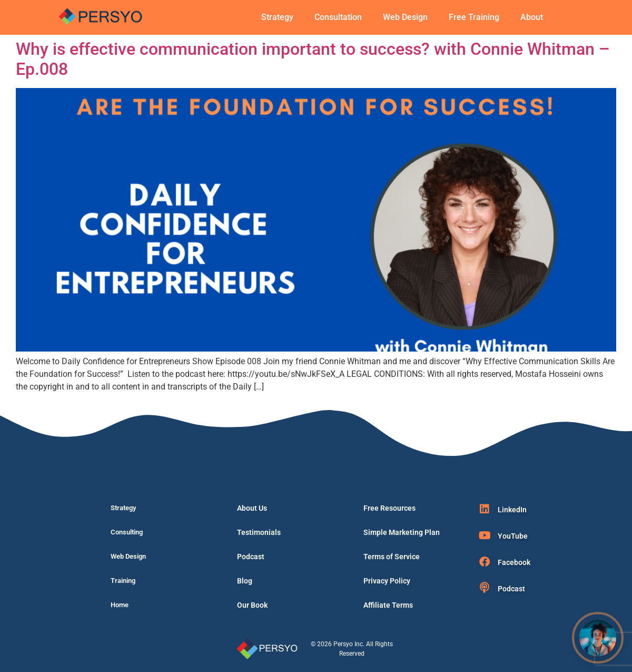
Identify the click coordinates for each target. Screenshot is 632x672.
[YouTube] (485, 535)
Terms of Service (392, 557)
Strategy (277, 17)
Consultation (338, 17)
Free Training (474, 17)
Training (123, 581)
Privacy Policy (387, 581)
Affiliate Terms (388, 605)
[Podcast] (485, 588)
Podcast (251, 557)
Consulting (127, 532)
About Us (252, 508)
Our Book (252, 605)
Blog (245, 581)
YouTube (513, 536)
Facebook (514, 562)
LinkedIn (512, 510)
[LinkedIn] (485, 509)
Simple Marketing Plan (402, 532)
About (532, 17)
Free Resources (389, 508)
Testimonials (259, 532)
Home (120, 605)
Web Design (405, 17)
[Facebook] (485, 562)
